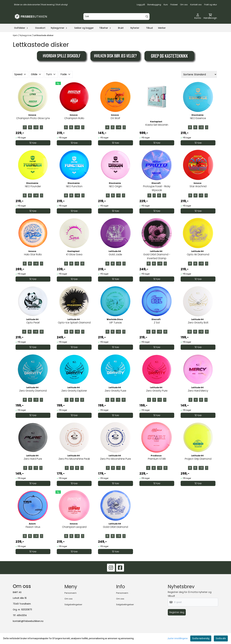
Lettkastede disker (43, 35)
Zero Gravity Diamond (33, 391)
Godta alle (221, 638)
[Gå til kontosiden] (198, 17)
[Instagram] (111, 568)
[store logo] (31, 17)
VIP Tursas (116, 323)
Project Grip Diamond (198, 459)
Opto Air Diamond (198, 254)
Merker (162, 28)
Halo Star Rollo (33, 254)
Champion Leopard (74, 527)
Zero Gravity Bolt (198, 323)
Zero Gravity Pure (157, 391)
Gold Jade (115, 254)
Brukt (121, 28)
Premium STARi (157, 459)
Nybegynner (26, 35)
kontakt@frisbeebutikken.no (28, 621)
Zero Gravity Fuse (116, 391)
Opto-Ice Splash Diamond (74, 323)
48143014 (22, 615)
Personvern (71, 593)
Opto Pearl (33, 323)
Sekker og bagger (84, 28)
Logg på (141, 5)
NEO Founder (33, 186)
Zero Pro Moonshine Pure (116, 459)
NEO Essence (198, 118)
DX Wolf (115, 118)
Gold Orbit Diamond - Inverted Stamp (157, 256)
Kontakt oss (196, 5)
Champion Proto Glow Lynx (33, 118)
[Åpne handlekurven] (210, 17)
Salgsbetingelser (73, 604)
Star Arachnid (198, 186)
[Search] (147, 17)
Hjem (16, 35)
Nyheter (135, 28)
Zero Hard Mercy (198, 391)
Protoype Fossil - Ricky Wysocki (157, 188)
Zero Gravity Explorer (74, 391)
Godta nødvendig (201, 638)
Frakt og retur (211, 5)
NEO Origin (116, 186)
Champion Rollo (74, 118)
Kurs (166, 5)
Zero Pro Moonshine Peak (74, 459)
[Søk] (116, 17)
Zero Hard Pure (33, 459)
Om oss (184, 5)
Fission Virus (33, 527)
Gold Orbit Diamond (116, 527)
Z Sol (157, 323)
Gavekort (40, 28)
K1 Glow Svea (74, 254)
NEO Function (74, 186)
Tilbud (149, 28)
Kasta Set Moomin (157, 125)
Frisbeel (174, 5)
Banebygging (154, 5)
